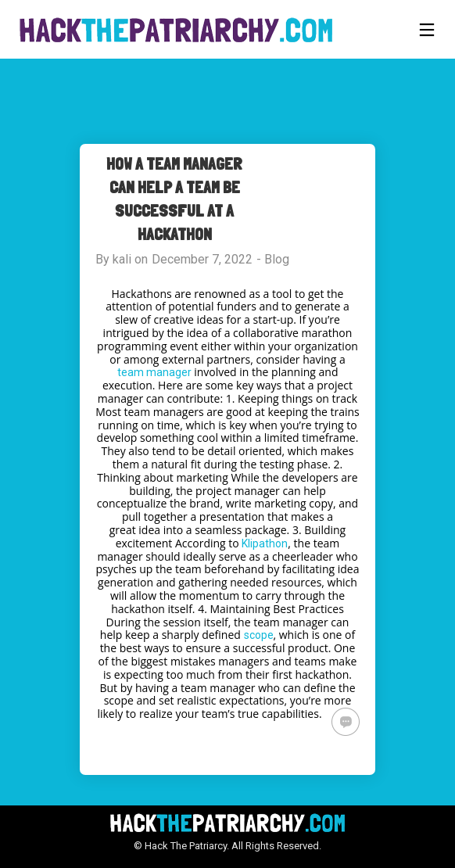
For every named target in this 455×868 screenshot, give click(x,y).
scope (259, 635)
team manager (154, 372)
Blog (277, 259)
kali (122, 259)
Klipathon (265, 543)
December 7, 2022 (202, 259)
